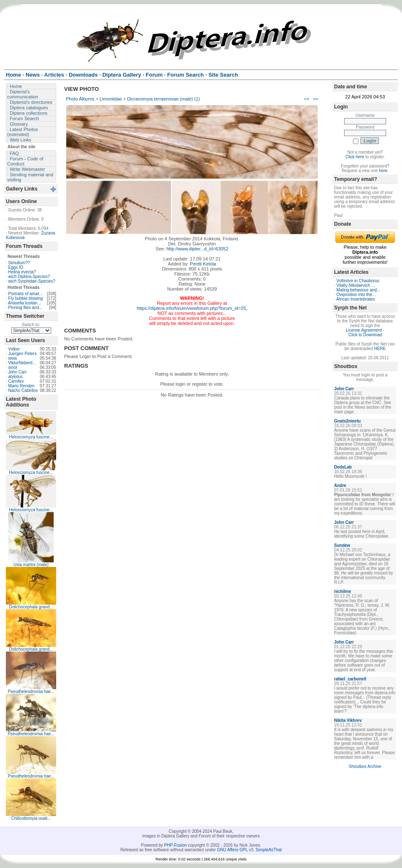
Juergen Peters (23, 354)
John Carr (18, 372)
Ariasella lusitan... (24, 303)
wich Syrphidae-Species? (32, 281)
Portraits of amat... (26, 294)
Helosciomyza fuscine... (31, 437)
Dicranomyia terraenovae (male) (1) (163, 99)
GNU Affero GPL (232, 850)
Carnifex (16, 381)
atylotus (16, 377)
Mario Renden (22, 386)
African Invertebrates (355, 299)
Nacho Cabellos (23, 390)
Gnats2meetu (347, 421)
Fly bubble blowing (26, 298)
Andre (340, 486)
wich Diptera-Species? (29, 277)
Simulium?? (19, 263)
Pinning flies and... (26, 308)
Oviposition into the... (356, 295)
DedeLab (343, 467)
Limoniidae (110, 99)
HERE (380, 349)
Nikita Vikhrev (348, 720)
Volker (14, 349)
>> (315, 99)
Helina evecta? (22, 272)
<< (307, 99)
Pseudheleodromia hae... (31, 692)
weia (13, 358)
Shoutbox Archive (365, 766)
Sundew (342, 545)
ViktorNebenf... (22, 363)
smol (13, 367)
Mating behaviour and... (359, 290)
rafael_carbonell (350, 679)
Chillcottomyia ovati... (31, 818)
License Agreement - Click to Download (365, 332)
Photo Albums (80, 99)
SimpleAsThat (269, 850)
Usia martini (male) (31, 565)
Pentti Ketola (203, 264)
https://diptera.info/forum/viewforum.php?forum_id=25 (191, 308)
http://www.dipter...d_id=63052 (197, 249)
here (383, 171)
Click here (355, 157)
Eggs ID (16, 267)
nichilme (343, 591)
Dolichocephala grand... (31, 607)
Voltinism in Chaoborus (358, 281)
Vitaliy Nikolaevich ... (356, 285)
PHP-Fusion (176, 845)
